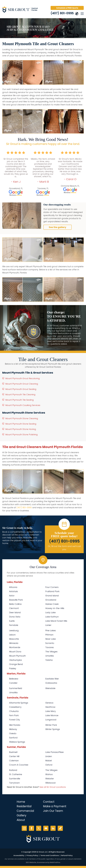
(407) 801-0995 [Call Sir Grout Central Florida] (62, 13)
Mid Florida (15, 725)
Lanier (48, 625)
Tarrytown (14, 783)
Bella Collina (15, 604)
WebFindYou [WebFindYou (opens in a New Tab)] (55, 862)
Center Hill (14, 756)
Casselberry (15, 707)
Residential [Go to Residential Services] (24, 806)
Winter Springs (53, 729)
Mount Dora (15, 652)
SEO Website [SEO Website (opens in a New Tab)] (31, 862)
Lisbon (12, 635)
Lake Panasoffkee (54, 752)
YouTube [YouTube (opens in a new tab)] (46, 828)
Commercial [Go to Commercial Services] (25, 811)
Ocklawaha (51, 683)
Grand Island (52, 596)
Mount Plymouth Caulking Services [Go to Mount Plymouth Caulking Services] (23, 405)
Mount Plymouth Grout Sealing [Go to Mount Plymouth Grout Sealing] (21, 389)
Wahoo (49, 774)
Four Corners (52, 587)
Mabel (49, 761)
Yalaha (49, 660)
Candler (13, 683)
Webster (50, 779)
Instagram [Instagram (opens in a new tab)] (24, 828)
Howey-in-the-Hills (55, 608)
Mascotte (14, 639)
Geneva (49, 703)
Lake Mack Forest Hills (56, 621)
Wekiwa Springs (17, 742)
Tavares (50, 647)
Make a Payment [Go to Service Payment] (55, 806)
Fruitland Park (52, 591)
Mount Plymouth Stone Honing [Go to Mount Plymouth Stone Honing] (21, 429)
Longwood (51, 720)
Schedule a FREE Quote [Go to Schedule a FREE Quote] (67, 8)
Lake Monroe (52, 715)
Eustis (12, 621)
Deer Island (15, 612)
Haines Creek (52, 604)
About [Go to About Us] (21, 820)
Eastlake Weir (52, 679)
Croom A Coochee (19, 765)
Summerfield (16, 688)
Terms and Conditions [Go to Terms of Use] (50, 855)
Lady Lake (50, 612)
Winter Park (51, 725)
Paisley (13, 668)
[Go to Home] (22, 10)
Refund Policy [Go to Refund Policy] (67, 855)
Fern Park (14, 715)
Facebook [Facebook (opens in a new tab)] (31, 828)
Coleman (14, 761)
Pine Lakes (51, 630)
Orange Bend (16, 664)
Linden (49, 756)
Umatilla (50, 656)
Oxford (49, 765)
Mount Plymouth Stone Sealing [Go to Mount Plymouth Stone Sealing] (21, 424)
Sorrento (50, 643)
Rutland (13, 770)
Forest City (15, 720)
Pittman (49, 635)
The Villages (51, 652)
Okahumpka (15, 660)
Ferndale (14, 625)
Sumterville (15, 779)
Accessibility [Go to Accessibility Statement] (19, 855)
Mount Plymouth (17, 656)
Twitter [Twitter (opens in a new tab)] (39, 828)
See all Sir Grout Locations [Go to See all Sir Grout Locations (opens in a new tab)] (53, 787)
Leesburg (14, 630)
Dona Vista (15, 617)
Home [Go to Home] (21, 802)
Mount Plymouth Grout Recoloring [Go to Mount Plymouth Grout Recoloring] (23, 378)
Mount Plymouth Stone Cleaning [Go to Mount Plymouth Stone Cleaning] (22, 418)
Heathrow (50, 707)
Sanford (13, 738)
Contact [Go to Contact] (49, 802)
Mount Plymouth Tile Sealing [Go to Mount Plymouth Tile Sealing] (20, 400)
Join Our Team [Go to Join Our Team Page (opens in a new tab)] (53, 811)
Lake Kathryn (52, 617)
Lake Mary (51, 711)
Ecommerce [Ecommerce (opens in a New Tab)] (42, 862)
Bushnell (13, 752)
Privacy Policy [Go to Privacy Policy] (32, 855)
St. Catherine (16, 774)
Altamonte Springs (19, 703)
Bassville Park (16, 600)
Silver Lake (51, 639)
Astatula (13, 591)
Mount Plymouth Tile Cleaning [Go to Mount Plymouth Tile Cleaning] (20, 394)
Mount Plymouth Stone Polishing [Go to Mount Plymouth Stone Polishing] (22, 435)
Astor (12, 596)
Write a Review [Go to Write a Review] (60, 828)
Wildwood (50, 783)
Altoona (13, 587)
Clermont (14, 608)
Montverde (15, 647)
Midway (13, 729)
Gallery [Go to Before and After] (22, 815)
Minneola (14, 643)
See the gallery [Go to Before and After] (58, 227)
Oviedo (13, 733)
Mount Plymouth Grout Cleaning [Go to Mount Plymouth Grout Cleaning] (22, 384)
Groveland (51, 600)
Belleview (14, 679)
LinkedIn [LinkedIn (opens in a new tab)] (53, 828)
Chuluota (14, 711)
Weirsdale (50, 688)
